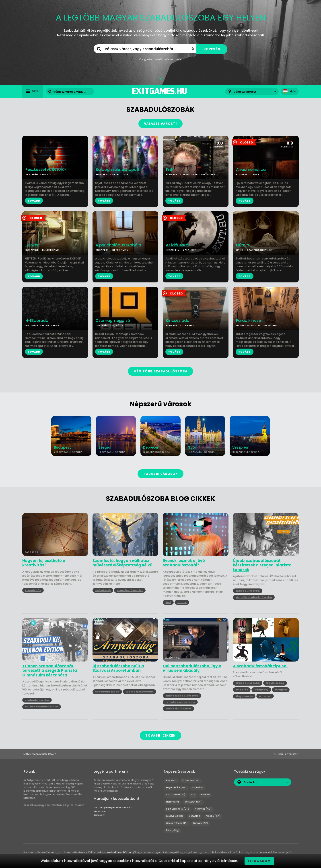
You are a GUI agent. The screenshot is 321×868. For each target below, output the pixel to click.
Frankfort (198, 787)
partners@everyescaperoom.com (113, 808)
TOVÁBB (34, 201)
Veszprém (241, 447)
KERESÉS (212, 49)
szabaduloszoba (248, 591)
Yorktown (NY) (193, 802)
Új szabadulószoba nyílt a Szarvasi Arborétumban (118, 668)
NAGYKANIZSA (245, 325)
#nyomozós (244, 696)
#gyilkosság (275, 683)
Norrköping (173, 802)
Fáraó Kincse (249, 321)
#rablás (242, 690)
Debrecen (151, 447)
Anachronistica (251, 170)
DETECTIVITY (120, 174)
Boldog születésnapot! (117, 170)
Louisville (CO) (175, 816)
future (182, 602)
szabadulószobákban (120, 852)
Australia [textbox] (250, 782)
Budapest (62, 447)
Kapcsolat (100, 815)
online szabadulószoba (42, 707)
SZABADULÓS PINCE (259, 250)
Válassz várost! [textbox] (245, 92)
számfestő (103, 590)
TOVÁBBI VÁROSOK (160, 474)
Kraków (205, 795)
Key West (171, 780)
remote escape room (180, 702)
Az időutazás (178, 245)
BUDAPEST (102, 174)
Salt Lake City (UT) (178, 809)
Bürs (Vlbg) (173, 830)
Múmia (243, 245)
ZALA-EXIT (189, 250)
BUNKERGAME (51, 250)
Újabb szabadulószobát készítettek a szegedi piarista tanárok (262, 565)
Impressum (100, 811)
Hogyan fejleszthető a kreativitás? (44, 563)
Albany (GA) (213, 816)
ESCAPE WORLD (267, 325)
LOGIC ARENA (51, 325)
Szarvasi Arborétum (140, 692)
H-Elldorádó (37, 321)
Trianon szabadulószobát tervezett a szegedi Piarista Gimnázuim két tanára (50, 671)
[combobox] (252, 91)
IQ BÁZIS (118, 325)
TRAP (256, 174)
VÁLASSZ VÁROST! (160, 124)
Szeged (105, 447)
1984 (170, 170)
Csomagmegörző (113, 321)
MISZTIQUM (49, 174)
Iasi (193, 795)
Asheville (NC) (203, 809)
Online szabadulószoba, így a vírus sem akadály (192, 668)
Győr (192, 447)
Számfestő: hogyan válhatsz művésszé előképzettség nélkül (123, 563)
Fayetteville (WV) (176, 787)
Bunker (32, 245)
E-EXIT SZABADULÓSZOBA (199, 174)
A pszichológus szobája (118, 245)
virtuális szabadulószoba (254, 597)
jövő (168, 602)
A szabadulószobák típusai (260, 666)
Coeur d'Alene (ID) (177, 823)
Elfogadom (259, 861)
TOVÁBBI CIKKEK (160, 735)
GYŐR (240, 250)
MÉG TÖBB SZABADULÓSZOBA (160, 371)
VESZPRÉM (32, 174)
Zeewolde (194, 816)
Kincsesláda (178, 321)
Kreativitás (33, 590)
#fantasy (261, 690)
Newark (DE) (201, 823)
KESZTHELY (173, 250)
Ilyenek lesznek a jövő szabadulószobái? (184, 563)
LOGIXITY (188, 325)
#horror (265, 696)
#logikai (281, 690)
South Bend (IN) (176, 795)
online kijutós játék (178, 709)
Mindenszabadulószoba (39, 754)
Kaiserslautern (191, 780)
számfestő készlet (130, 590)
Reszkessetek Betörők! (46, 170)
